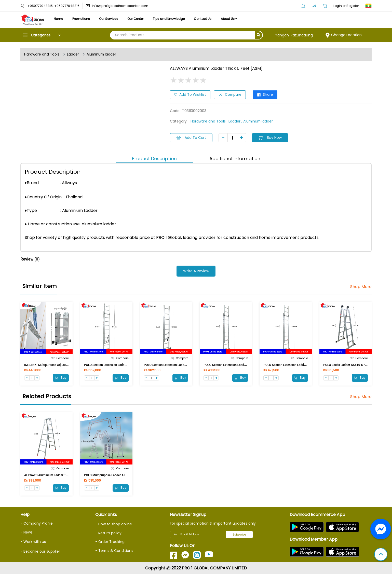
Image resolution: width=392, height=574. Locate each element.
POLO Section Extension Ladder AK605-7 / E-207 (177, 364)
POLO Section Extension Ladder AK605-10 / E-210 (118, 364)
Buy (61, 377)
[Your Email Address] (198, 534)
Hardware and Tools (42, 54)
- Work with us (33, 541)
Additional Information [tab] (235, 158)
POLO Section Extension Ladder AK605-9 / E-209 (297, 364)
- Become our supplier (40, 551)
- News (26, 532)
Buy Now (271, 138)
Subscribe (239, 534)
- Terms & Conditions (114, 550)
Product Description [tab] (154, 158)
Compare (230, 95)
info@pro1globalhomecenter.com (120, 6)
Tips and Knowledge (171, 19)
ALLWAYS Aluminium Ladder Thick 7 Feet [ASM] (57, 475)
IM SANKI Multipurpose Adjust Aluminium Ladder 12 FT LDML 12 (69, 364)
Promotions (82, 19)
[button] (381, 555)
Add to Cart (191, 138)
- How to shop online (114, 524)
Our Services (110, 19)
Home (59, 19)
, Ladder (234, 121)
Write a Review (196, 271)
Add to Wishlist (190, 95)
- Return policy (108, 533)
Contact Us (206, 19)
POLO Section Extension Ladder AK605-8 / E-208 (237, 364)
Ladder (73, 54)
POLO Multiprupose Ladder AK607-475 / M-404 (116, 475)
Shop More (361, 286)
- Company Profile (37, 523)
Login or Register (346, 6)
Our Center (138, 19)
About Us (231, 19)
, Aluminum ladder (258, 121)
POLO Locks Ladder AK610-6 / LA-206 (349, 364)
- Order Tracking (110, 541)
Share (266, 95)
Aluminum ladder (102, 54)
